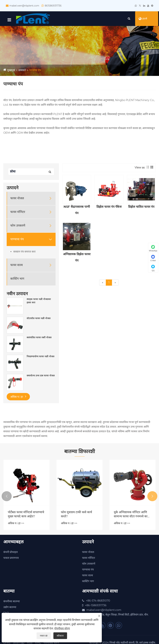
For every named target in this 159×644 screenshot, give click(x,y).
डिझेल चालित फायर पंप (141, 207)
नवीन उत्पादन (17, 294)
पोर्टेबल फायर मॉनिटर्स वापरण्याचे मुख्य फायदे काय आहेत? (26, 514)
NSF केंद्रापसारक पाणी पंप (77, 210)
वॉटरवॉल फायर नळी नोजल (39, 319)
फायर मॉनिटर (18, 212)
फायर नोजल (17, 199)
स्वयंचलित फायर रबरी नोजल (39, 338)
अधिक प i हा (18, 397)
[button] (7, 497)
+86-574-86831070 (98, 601)
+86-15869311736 (96, 606)
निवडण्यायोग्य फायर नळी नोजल (41, 357)
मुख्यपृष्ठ (11, 70)
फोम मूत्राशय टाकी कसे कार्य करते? (76, 514)
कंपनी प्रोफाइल (11, 552)
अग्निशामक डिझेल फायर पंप (77, 258)
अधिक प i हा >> (16, 524)
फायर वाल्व (17, 265)
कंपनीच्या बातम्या (12, 602)
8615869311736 (53, 6)
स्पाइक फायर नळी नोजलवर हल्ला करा (39, 301)
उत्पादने (22, 70)
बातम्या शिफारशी (80, 452)
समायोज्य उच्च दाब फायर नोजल (41, 376)
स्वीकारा (60, 636)
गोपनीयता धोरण (62, 628)
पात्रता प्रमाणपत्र (11, 558)
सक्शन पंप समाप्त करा (24, 252)
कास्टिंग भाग (17, 279)
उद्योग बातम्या (10, 607)
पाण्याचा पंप (35, 70)
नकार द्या (44, 636)
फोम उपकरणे (18, 226)
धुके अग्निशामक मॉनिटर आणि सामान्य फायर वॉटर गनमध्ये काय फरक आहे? (131, 515)
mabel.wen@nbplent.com (24, 6)
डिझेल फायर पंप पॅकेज (109, 207)
